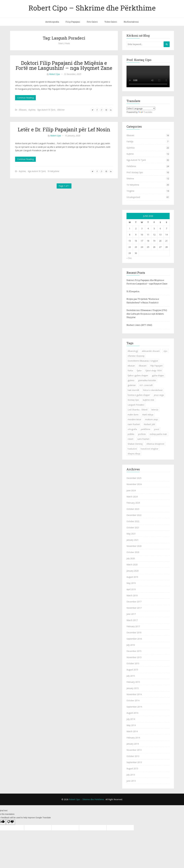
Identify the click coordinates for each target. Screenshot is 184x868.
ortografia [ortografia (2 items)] (132, 429)
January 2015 (133, 688)
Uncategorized (133, 197)
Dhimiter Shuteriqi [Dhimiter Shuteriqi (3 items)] (136, 356)
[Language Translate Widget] (141, 108)
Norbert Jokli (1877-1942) (139, 325)
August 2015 (132, 670)
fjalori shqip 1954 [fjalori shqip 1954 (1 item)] (153, 371)
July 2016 (131, 645)
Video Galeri (111, 22)
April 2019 (131, 589)
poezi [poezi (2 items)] (157, 429)
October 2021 (133, 527)
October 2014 (133, 701)
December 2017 (134, 602)
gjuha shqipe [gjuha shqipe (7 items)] (158, 375)
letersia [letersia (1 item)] (155, 410)
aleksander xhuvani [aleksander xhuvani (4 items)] (151, 351)
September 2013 (134, 762)
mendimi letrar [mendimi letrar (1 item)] (134, 419)
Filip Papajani (73, 22)
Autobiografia (52, 22)
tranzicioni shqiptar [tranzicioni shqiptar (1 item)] (149, 449)
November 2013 (134, 750)
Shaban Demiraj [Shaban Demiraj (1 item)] (135, 444)
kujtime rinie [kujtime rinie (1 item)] (149, 400)
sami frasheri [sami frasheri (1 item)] (143, 439)
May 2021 (131, 534)
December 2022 (134, 515)
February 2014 (133, 738)
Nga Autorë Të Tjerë (46, 110)
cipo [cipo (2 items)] (165, 351)
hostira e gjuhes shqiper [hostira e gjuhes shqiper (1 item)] (139, 395)
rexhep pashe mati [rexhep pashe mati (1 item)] (158, 434)
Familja (130, 141)
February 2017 (133, 626)
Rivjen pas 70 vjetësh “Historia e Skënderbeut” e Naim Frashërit (143, 301)
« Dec (129, 258)
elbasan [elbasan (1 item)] (131, 366)
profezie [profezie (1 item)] (142, 434)
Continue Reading (25, 98)
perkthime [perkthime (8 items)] (146, 429)
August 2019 (132, 577)
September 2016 (134, 639)
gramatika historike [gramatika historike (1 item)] (147, 380)
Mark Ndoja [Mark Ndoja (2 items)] (148, 415)
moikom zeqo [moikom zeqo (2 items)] (152, 419)
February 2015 (133, 682)
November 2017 (134, 608)
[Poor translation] (10, 822)
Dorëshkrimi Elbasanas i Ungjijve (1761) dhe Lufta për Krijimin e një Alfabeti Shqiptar (147, 314)
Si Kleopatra (133, 291)
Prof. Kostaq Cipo (135, 172)
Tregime (130, 191)
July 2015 (131, 676)
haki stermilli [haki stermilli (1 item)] (133, 390)
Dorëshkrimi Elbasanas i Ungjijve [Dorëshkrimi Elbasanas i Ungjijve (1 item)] (143, 361)
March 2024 (132, 497)
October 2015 (133, 663)
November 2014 (134, 694)
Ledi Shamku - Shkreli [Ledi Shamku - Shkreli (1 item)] (138, 410)
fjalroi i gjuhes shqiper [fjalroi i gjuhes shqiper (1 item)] (138, 375)
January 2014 (133, 744)
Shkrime (61, 110)
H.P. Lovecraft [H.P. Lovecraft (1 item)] (146, 385)
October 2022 (133, 521)
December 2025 (134, 478)
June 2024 (131, 490)
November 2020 (134, 546)
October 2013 (133, 756)
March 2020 (132, 565)
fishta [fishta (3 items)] (130, 371)
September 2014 (134, 707)
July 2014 (131, 719)
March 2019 (132, 595)
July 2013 (131, 775)
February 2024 (133, 503)
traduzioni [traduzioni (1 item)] (132, 449)
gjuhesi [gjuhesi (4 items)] (131, 380)
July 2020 (131, 558)
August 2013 (132, 768)
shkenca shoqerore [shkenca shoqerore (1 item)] (155, 444)
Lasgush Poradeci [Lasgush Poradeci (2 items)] (136, 405)
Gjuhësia (131, 148)
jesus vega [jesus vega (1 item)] (159, 395)
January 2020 (133, 571)
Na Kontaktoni (131, 22)
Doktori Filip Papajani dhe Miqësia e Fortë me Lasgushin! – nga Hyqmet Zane (64, 65)
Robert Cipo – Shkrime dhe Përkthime (92, 8)
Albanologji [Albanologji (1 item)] (133, 351)
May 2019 (131, 583)
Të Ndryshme (53, 171)
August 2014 (132, 713)
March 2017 (132, 620)
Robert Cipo (55, 74)
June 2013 (131, 781)
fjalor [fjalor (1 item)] (139, 371)
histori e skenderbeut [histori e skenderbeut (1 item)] (153, 390)
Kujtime (32, 110)
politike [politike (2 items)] (131, 434)
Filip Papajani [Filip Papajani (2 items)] (156, 366)
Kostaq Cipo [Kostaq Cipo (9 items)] (133, 400)
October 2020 (133, 552)
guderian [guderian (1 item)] (132, 385)
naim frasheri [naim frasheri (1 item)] (134, 424)
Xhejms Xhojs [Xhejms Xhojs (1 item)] (134, 454)
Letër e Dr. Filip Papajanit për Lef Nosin (64, 129)
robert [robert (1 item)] (131, 439)
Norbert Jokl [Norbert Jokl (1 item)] (149, 424)
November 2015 (134, 657)
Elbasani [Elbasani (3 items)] (143, 366)
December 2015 (134, 651)
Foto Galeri (92, 22)
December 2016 (134, 633)
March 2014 (132, 731)
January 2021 (133, 540)
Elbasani (23, 110)
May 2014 (131, 725)
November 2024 (134, 484)
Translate (145, 112)
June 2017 (131, 614)
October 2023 (133, 509)
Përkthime (131, 166)
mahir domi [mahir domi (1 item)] (133, 415)
